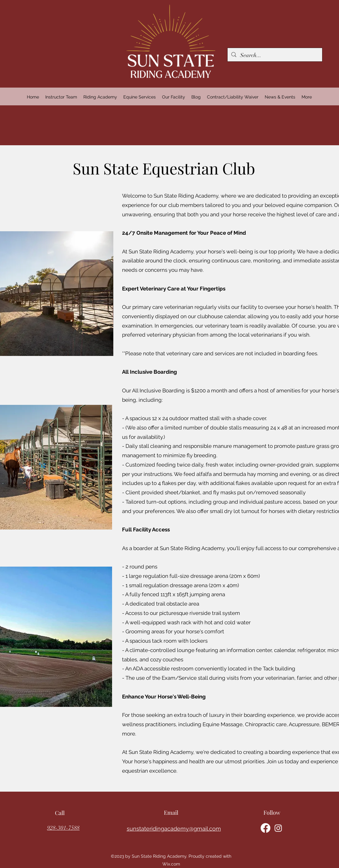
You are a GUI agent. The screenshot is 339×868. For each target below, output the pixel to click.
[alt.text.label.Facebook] (265, 828)
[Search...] (275, 55)
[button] (100, 97)
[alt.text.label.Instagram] (278, 828)
